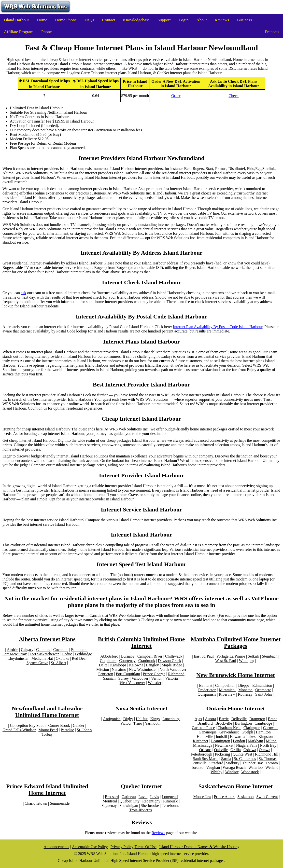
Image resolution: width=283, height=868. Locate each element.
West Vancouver (132, 683)
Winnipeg (246, 661)
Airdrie (13, 650)
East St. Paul (204, 656)
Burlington (243, 723)
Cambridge (263, 723)
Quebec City (129, 801)
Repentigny (151, 801)
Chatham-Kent (229, 728)
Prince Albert (224, 797)
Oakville (221, 750)
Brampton (257, 719)
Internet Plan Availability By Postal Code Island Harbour (218, 327)
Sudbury (233, 763)
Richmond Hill (267, 754)
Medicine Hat (42, 658)
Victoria (171, 678)
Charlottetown (36, 803)
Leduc (67, 654)
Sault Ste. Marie (206, 759)
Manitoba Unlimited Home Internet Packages (236, 642)
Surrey (124, 678)
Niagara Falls (247, 745)
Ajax (198, 719)
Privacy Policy (122, 847)
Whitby (216, 772)
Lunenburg (171, 719)
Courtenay (127, 661)
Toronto (272, 763)
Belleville (239, 719)
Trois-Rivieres (141, 810)
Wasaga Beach (234, 767)
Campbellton (225, 685)
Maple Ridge (172, 665)
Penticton (106, 674)
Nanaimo (119, 669)
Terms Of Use (145, 847)
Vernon (157, 678)
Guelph (247, 732)
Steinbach (270, 656)
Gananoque (208, 732)
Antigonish (112, 719)
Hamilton (263, 732)
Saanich (109, 678)
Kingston (266, 737)
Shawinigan (129, 806)
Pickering (222, 754)
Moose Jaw (202, 797)
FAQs (89, 20)
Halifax (142, 719)
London (239, 741)
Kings (155, 719)
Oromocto (263, 690)
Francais (272, 32)
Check (233, 96)
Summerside (60, 803)
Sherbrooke (150, 806)
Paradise (67, 730)
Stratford (216, 763)
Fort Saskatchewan (44, 654)
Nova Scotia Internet (141, 708)
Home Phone (66, 20)
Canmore (43, 650)
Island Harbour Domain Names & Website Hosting (199, 847)
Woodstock (250, 772)
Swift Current (267, 797)
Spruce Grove (37, 663)
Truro (138, 723)
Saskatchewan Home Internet (236, 786)
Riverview (227, 694)
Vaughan (213, 767)
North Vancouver (173, 669)
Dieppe (244, 685)
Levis (155, 797)
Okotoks (62, 658)
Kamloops (118, 665)
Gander (78, 725)
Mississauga (203, 745)
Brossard (112, 797)
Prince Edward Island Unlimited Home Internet (47, 790)
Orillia (236, 750)
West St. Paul (226, 661)
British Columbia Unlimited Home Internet (141, 642)
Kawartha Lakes (243, 737)
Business (244, 20)
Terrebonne (171, 806)
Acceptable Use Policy (90, 847)
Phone (47, 32)
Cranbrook (147, 661)
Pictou (126, 723)
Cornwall (270, 728)
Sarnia (226, 759)
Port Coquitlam (128, 674)
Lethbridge (83, 654)
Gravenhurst (229, 732)
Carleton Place (203, 728)
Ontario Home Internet (236, 708)
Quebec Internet (141, 786)
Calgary (27, 650)
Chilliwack (174, 656)
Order (176, 96)
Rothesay (245, 694)
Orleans (205, 750)
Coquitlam (108, 661)
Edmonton (79, 650)
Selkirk (254, 656)
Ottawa (265, 750)
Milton (271, 741)
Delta (103, 665)
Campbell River (150, 656)
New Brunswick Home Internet (235, 675)
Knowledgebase (136, 20)
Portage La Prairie (231, 656)
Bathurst (206, 685)
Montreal (110, 801)
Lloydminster (18, 658)
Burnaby (128, 656)
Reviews (222, 20)
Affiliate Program (19, 32)
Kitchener (201, 741)
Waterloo (255, 767)
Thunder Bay (253, 763)
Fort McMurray (14, 654)
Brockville (224, 723)
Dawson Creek (170, 661)
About (202, 20)
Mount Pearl (48, 730)
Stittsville (199, 763)
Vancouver (140, 678)
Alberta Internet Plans (47, 639)
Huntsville (205, 737)
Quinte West (243, 754)
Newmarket (224, 745)
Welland (272, 767)
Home (42, 20)
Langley (152, 665)
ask (23, 293)
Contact (109, 20)
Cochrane (61, 650)
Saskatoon (246, 797)
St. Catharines (245, 759)
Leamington (220, 741)
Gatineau (129, 797)
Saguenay (109, 806)
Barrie (224, 719)
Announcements (57, 847)
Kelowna (136, 665)
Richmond (176, 674)
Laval (143, 797)
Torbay (47, 734)
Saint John (263, 694)
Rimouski (171, 801)
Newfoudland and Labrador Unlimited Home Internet (47, 712)
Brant (272, 719)
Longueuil (170, 797)
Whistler (155, 683)
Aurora (210, 719)
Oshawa (250, 750)
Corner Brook (59, 725)
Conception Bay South (28, 725)
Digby (128, 719)
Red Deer (79, 658)
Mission (103, 669)
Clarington (252, 728)
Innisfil (222, 737)
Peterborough (202, 754)
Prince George (154, 674)
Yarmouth (153, 723)
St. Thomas (268, 759)
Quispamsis (207, 694)
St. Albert (58, 663)
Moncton (245, 690)
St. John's (84, 730)
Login (184, 20)
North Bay (268, 745)
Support (164, 20)
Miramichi (227, 690)
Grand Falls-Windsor (19, 730)
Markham (255, 741)
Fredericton (207, 690)
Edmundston (262, 685)
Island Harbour (16, 20)
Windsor (232, 772)
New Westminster (143, 669)
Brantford (205, 723)
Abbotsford (109, 656)
